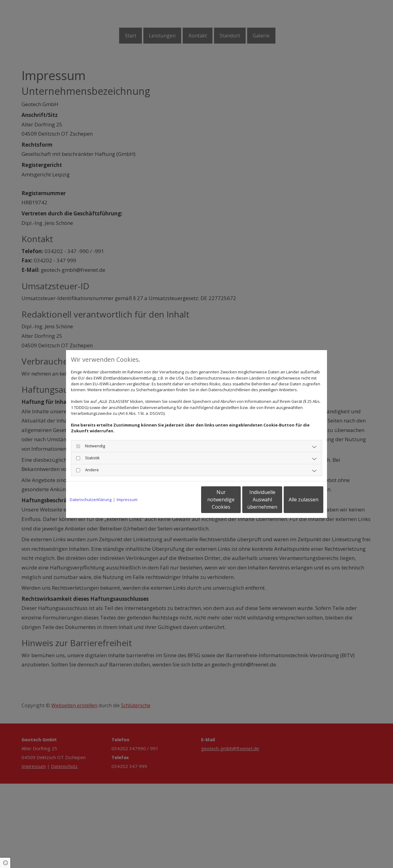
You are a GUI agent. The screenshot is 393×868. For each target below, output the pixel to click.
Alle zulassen (295, 500)
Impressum (127, 500)
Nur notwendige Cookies (178, 500)
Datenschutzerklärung (91, 500)
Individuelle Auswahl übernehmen (237, 500)
